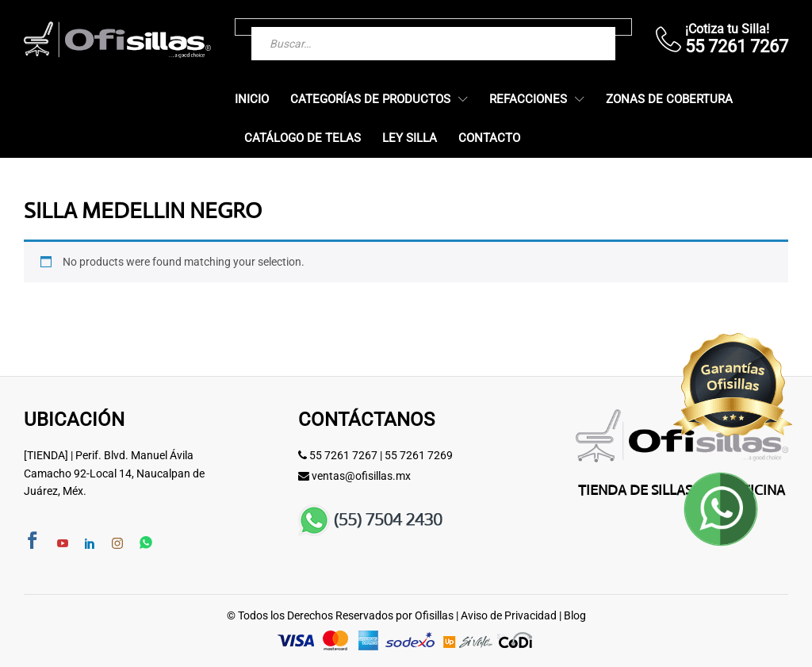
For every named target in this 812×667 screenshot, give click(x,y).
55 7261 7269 (419, 455)
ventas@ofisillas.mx (361, 476)
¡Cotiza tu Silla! (727, 29)
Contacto (489, 138)
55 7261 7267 (343, 455)
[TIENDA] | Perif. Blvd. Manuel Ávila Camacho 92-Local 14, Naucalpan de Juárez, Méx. (114, 473)
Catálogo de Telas (303, 138)
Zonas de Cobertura (669, 100)
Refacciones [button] (528, 100)
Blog (575, 615)
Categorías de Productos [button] (370, 100)
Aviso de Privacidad (509, 615)
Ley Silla (410, 138)
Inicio (252, 100)
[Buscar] (572, 27)
